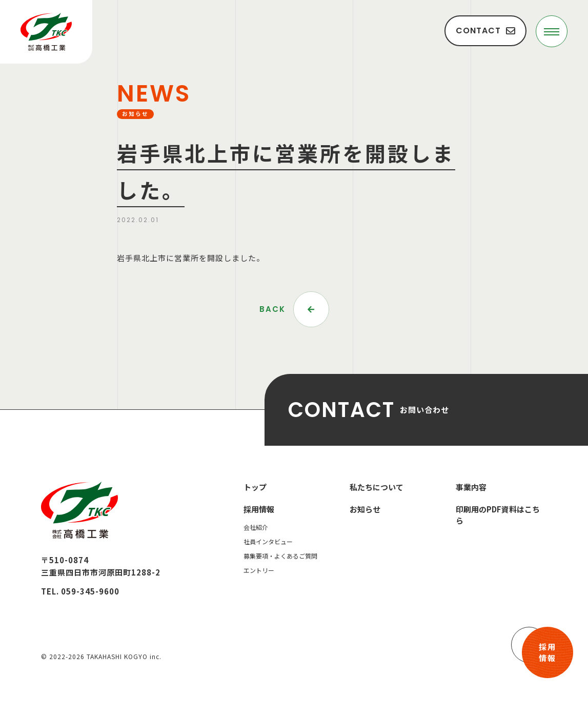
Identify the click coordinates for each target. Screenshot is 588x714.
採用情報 (548, 652)
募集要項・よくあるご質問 (280, 556)
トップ (255, 487)
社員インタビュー (268, 541)
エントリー (259, 570)
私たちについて (377, 487)
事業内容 (471, 487)
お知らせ (365, 509)
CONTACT (486, 31)
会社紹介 (256, 527)
